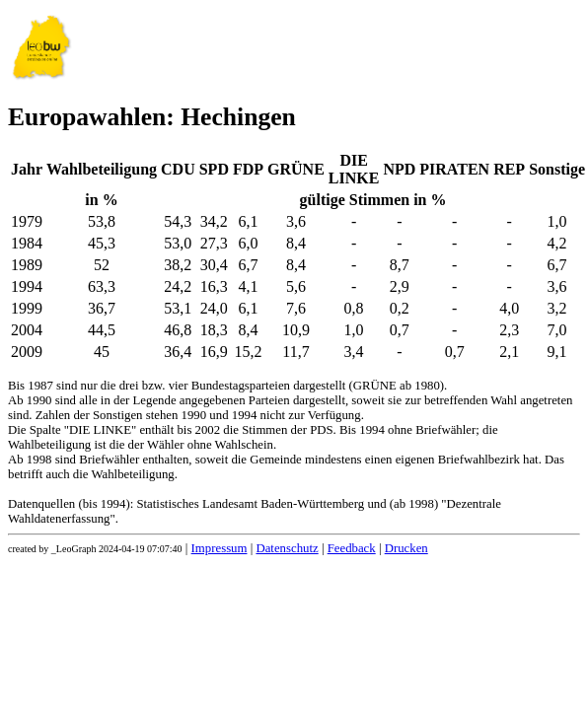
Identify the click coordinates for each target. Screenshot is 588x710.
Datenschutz (287, 548)
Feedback (352, 548)
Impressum (220, 548)
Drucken (406, 548)
